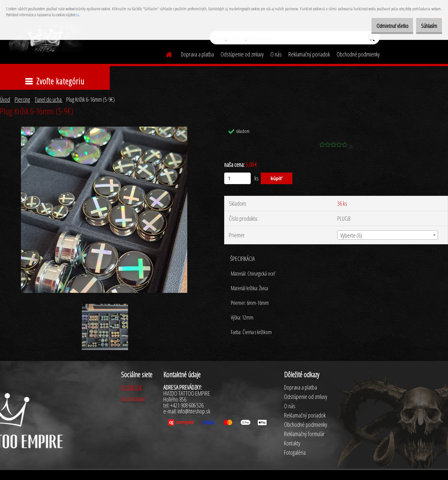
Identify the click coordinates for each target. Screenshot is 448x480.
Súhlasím (426, 26)
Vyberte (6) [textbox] (351, 235)
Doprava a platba (197, 54)
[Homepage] (165, 54)
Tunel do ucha (49, 99)
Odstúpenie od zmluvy (242, 54)
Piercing (22, 99)
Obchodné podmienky (358, 54)
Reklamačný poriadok (309, 54)
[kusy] (237, 178)
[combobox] (388, 235)
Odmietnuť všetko (382, 26)
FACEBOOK (132, 387)
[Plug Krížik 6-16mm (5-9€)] (104, 130)
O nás (276, 54)
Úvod (5, 99)
